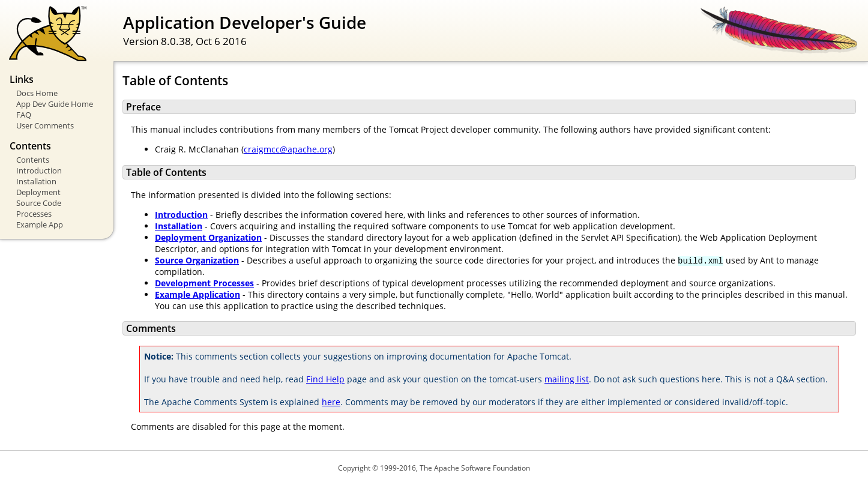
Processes (34, 214)
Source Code (39, 203)
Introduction (39, 170)
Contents (33, 160)
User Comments (45, 125)
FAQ (24, 115)
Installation (36, 181)
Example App (40, 224)
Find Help (325, 379)
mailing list (567, 379)
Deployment (38, 192)
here (331, 402)
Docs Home (37, 93)
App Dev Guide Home (55, 104)
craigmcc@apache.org (288, 149)
